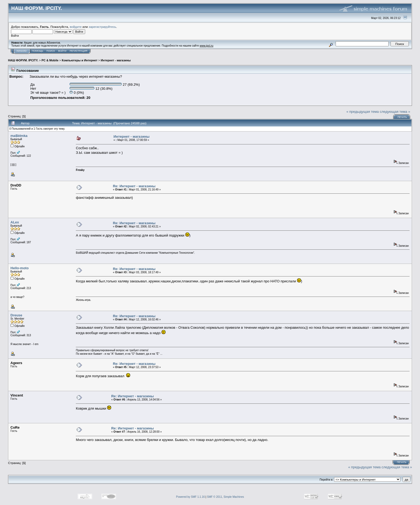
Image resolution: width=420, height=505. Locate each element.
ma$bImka (19, 136)
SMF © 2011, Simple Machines (226, 497)
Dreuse (16, 315)
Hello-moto (20, 268)
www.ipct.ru (206, 46)
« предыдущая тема (363, 112)
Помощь (37, 51)
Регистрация (78, 51)
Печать (402, 117)
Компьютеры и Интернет (80, 60)
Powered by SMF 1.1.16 (190, 497)
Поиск (51, 51)
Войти (62, 51)
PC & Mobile (50, 60)
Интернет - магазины (116, 60)
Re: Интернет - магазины (134, 186)
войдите (76, 27)
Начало (22, 51)
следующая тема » (395, 112)
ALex (15, 222)
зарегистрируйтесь (102, 27)
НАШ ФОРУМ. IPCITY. (23, 60)
